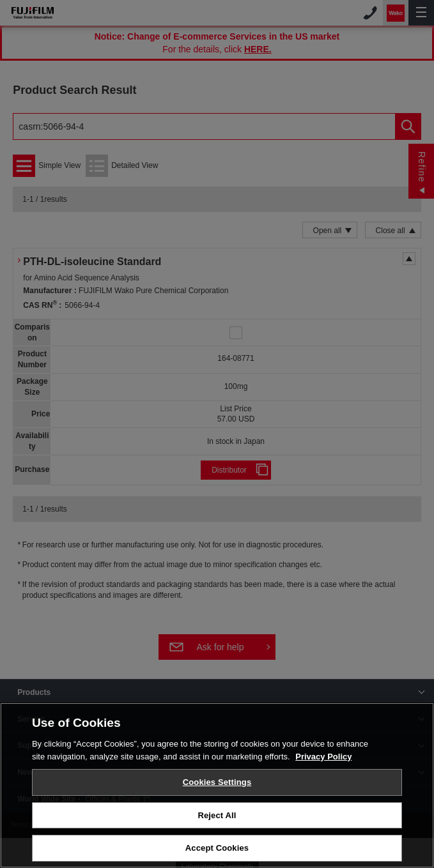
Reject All (217, 818)
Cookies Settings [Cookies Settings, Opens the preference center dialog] (217, 785)
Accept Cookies (217, 851)
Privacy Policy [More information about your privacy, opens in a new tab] (323, 759)
